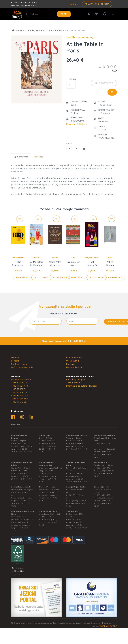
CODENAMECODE (108, 626)
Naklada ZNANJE (27, 2)
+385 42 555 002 (48, 473)
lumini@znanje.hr (49, 476)
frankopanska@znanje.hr (22, 498)
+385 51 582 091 (19, 389)
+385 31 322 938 (75, 495)
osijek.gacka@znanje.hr (76, 501)
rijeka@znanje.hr (76, 443)
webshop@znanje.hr (21, 379)
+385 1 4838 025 (20, 522)
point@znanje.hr (76, 522)
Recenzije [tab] (38, 157)
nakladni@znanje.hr (76, 379)
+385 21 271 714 (20, 471)
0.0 (108, 68)
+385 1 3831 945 (75, 519)
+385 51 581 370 (103, 468)
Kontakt (15, 361)
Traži (64, 14)
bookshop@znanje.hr (23, 446)
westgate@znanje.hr (50, 495)
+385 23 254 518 (19, 392)
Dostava (70, 364)
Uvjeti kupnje (73, 361)
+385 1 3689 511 (74, 383)
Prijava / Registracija (97, 4)
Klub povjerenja (74, 357)
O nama (15, 357)
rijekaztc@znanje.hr (105, 471)
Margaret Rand (92, 257)
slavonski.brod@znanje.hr (105, 449)
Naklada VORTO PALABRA (24, 6)
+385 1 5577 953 (19, 402)
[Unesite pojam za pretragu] (49, 14)
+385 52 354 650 (20, 399)
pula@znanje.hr (48, 443)
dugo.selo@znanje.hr (23, 525)
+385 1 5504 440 (20, 386)
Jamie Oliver (18, 257)
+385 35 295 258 (19, 395)
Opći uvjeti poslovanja (22, 367)
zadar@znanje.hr (76, 476)
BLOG (14, 2)
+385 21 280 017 (48, 517)
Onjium (110, 257)
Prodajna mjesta (19, 364)
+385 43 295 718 (19, 383)
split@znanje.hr (21, 473)
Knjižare (74, 4)
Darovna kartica (74, 367)
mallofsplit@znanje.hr (51, 519)
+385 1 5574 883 (20, 492)
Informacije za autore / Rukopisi (82, 386)
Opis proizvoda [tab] (21, 157)
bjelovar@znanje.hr (105, 498)
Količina (72, 79)
